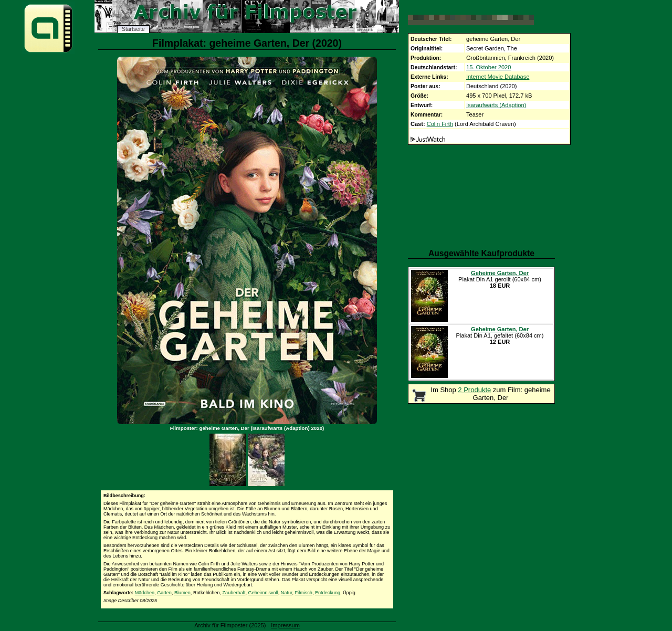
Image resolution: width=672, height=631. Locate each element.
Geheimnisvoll (263, 593)
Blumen (182, 593)
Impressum (285, 625)
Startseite (133, 29)
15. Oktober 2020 (489, 67)
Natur (287, 593)
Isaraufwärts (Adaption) (496, 105)
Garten (164, 593)
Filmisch (304, 593)
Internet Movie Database (498, 77)
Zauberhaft (234, 593)
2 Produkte (474, 390)
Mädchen (145, 593)
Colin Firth (440, 124)
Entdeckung (328, 593)
